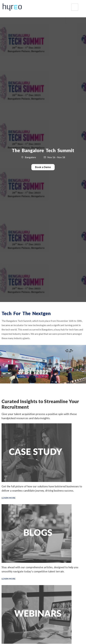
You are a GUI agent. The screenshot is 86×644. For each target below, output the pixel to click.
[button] (3, 365)
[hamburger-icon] (75, 7)
